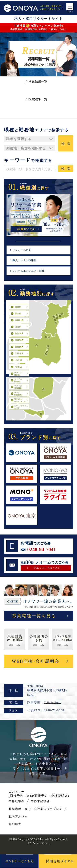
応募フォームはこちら (47, 573)
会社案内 (46, 816)
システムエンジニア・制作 (32, 275)
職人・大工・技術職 (27, 263)
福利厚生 (16, 831)
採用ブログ (18, 824)
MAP (32, 702)
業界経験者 (18, 808)
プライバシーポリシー (38, 850)
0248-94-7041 (44, 554)
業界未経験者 (46, 808)
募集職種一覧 (20, 816)
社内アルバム (46, 824)
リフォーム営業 (24, 251)
